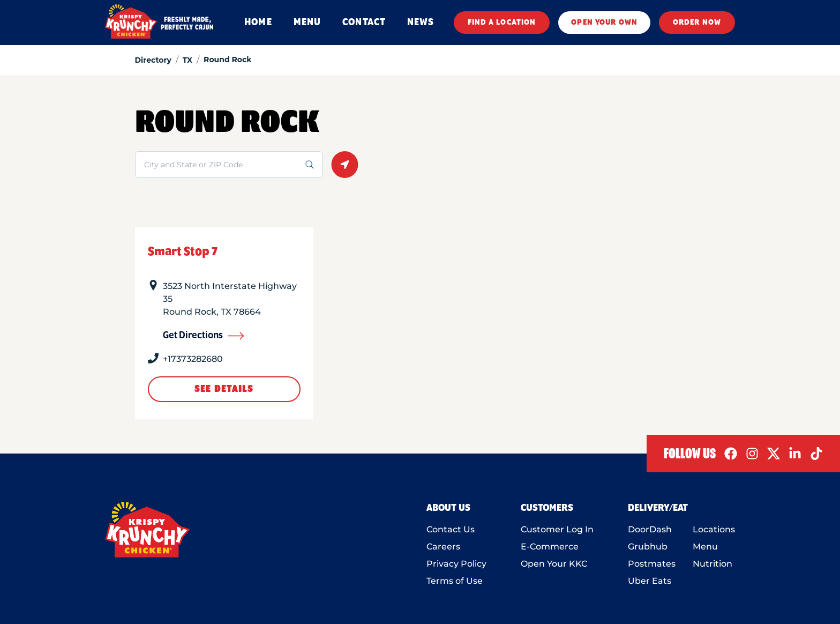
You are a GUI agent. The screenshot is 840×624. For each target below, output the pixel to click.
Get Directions (204, 336)
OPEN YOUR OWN (604, 23)
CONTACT (364, 23)
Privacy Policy (456, 564)
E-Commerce (550, 547)
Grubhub (648, 547)
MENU (307, 23)
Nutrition (712, 564)
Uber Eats (650, 581)
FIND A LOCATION (502, 23)
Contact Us (451, 529)
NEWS (421, 23)
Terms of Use (455, 581)
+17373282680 (193, 359)
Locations (714, 529)
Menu (705, 547)
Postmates (652, 564)
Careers (443, 547)
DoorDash (650, 529)
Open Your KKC (554, 564)
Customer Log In (557, 529)
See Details (224, 389)
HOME (258, 23)
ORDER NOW (697, 23)
